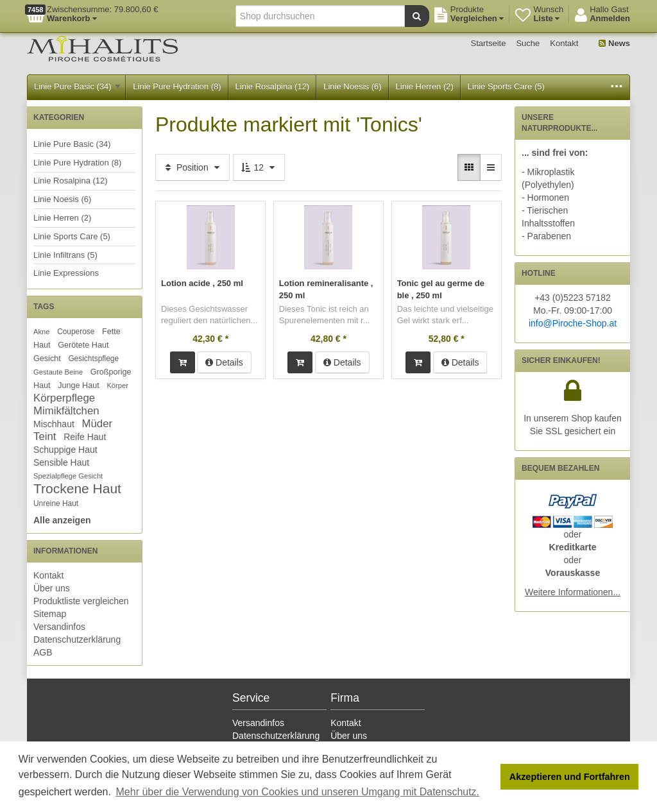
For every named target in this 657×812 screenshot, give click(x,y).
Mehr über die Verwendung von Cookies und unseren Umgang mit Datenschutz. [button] (298, 792)
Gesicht (47, 359)
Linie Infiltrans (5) (65, 255)
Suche (528, 43)
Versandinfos (59, 627)
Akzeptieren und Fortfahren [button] (570, 777)
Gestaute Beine (58, 372)
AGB (43, 652)
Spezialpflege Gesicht (68, 476)
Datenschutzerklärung (77, 639)
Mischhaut (54, 424)
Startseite (489, 43)
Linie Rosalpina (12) (273, 86)
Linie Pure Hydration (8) (177, 86)
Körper (117, 385)
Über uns (52, 588)
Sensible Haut (61, 462)
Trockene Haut (77, 488)
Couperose (76, 332)
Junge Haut (78, 385)
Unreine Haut (56, 503)
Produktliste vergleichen (81, 601)
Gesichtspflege (93, 359)
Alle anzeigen (62, 520)
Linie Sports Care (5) (506, 86)
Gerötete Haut (83, 345)
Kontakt (564, 43)
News (614, 43)
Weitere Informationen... (573, 592)
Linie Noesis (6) (352, 86)
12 (259, 167)
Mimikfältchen (66, 411)
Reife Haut (85, 437)
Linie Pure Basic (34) (77, 86)
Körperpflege (64, 398)
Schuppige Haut (65, 450)
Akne (42, 332)
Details (224, 361)
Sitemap (50, 614)
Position (192, 167)
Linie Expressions (66, 273)
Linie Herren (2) (425, 86)
